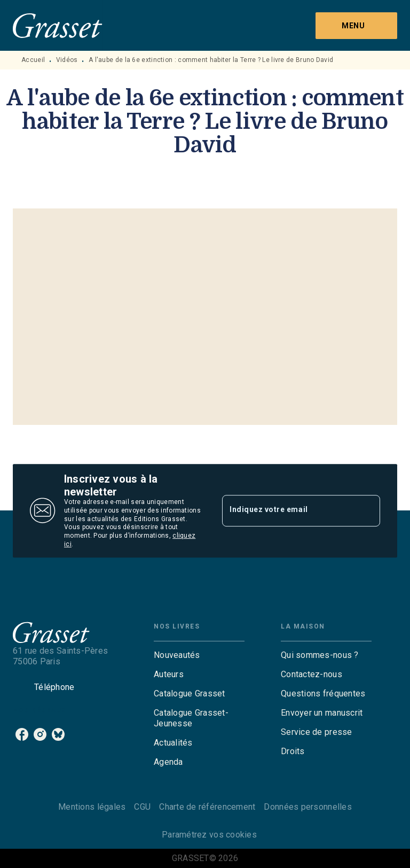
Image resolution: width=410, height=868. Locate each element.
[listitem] (22, 734)
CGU (142, 807)
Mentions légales (92, 807)
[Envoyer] (367, 511)
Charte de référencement (207, 807)
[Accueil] (58, 25)
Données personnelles (307, 807)
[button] (199, 655)
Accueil (33, 60)
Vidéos (67, 60)
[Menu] (356, 26)
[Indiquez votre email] (288, 510)
